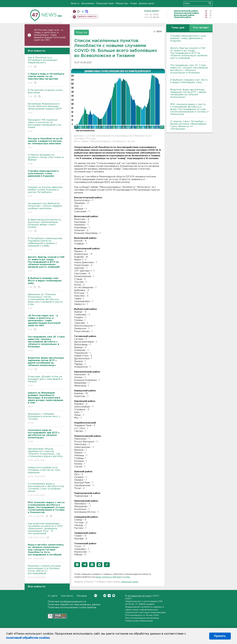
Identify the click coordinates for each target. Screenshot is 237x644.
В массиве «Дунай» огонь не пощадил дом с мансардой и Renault (46, 381)
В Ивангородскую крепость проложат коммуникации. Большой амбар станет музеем (46, 226)
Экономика (88, 3)
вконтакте (78, 12)
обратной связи (130, 582)
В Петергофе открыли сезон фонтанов (46, 94)
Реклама (82, 596)
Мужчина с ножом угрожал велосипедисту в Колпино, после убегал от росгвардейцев (46, 572)
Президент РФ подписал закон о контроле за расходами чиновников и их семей (46, 126)
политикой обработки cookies (28, 638)
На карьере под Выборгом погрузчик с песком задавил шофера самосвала (46, 208)
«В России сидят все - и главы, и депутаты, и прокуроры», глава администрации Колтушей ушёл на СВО (50, 35)
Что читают (201, 28)
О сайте (53, 596)
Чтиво (133, 3)
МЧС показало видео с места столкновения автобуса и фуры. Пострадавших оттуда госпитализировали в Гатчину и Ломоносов (189, 109)
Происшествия (105, 3)
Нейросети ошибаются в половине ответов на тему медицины (46, 472)
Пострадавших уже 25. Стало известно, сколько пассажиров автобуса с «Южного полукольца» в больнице (189, 69)
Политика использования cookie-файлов (72, 607)
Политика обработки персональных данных (74, 605)
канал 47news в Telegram (108, 577)
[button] (77, 565)
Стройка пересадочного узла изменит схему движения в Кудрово (188, 38)
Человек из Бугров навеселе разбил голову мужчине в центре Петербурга (46, 192)
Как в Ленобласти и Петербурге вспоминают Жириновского (46, 62)
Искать (210, 3)
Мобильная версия (74, 12)
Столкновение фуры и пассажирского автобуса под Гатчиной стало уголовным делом (46, 490)
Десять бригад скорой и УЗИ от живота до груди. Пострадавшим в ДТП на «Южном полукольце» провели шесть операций (189, 53)
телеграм (82, 12)
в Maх (127, 577)
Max (114, 596)
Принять (220, 636)
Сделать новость (87, 17)
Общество (122, 3)
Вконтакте (96, 596)
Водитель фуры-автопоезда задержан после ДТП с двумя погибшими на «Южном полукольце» (188, 93)
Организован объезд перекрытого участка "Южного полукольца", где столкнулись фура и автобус (46, 455)
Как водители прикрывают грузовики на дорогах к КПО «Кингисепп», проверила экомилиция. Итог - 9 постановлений (46, 531)
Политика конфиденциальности (67, 602)
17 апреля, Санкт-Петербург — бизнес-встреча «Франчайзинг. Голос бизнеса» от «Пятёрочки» (189, 125)
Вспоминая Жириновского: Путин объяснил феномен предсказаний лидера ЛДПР (46, 108)
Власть (75, 3)
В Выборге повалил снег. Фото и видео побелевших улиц (189, 81)
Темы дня (178, 28)
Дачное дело (147, 3)
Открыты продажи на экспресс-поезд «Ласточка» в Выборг (46, 159)
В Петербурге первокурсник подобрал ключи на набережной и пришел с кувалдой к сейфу (46, 244)
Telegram (109, 596)
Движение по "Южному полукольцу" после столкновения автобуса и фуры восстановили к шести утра (46, 302)
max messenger (86, 12)
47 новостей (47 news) (140, 596)
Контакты (67, 596)
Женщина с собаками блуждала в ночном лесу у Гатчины (46, 419)
